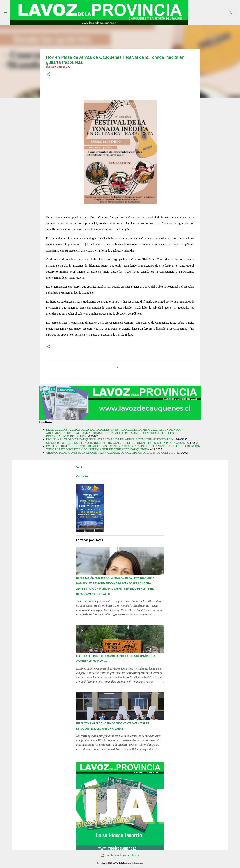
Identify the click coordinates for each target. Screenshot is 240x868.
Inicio (80, 467)
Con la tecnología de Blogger (120, 855)
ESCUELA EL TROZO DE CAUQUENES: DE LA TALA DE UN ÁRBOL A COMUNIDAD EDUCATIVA (110, 439)
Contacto (82, 476)
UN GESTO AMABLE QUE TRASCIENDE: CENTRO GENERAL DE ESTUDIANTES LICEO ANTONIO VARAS (115, 443)
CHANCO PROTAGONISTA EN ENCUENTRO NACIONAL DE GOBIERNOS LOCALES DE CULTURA (110, 453)
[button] (48, 74)
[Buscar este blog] (218, 12)
